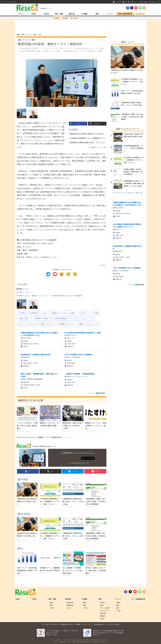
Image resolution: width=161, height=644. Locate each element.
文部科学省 (70, 603)
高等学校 (34, 313)
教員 (118, 605)
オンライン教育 (69, 313)
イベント (110, 14)
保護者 (55, 313)
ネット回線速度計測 (138, 599)
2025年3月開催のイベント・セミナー (68, 318)
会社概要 (78, 624)
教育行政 (72, 14)
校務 (66, 18)
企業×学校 (103, 613)
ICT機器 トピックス (66, 324)
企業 (118, 608)
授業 (58, 18)
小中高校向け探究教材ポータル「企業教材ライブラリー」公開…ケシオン (95, 138)
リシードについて (87, 624)
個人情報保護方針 (99, 624)
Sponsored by (91, 393)
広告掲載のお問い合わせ (67, 624)
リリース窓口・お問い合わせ (50, 624)
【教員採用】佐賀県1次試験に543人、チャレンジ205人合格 (90, 143)
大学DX (46, 14)
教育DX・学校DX (42, 318)
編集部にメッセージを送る (99, 147)
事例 (97, 14)
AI (45, 313)
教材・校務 (59, 14)
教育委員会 (70, 605)
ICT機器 (84, 14)
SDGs (102, 605)
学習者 (118, 603)
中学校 (74, 130)
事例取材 (102, 616)
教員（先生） (25, 318)
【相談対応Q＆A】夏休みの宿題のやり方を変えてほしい (89, 134)
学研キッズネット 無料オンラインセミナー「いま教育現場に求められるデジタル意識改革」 (51, 296)
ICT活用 (102, 603)
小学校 (96, 313)
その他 (75, 18)
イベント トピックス (27, 324)
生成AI (34, 14)
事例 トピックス (47, 324)
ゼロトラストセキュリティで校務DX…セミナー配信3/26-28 (46, 437)
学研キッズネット (25, 292)
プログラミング (104, 611)
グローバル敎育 (104, 608)
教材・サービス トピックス (89, 324)
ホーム (21, 14)
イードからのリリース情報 (111, 624)
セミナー (84, 313)
